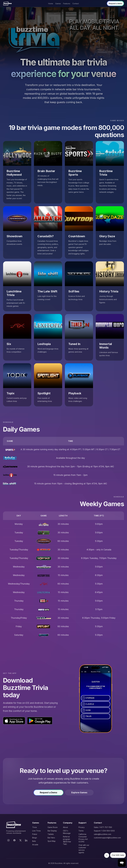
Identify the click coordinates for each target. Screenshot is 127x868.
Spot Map (52, 841)
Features (67, 4)
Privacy (82, 827)
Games (58, 4)
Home (51, 4)
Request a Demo (48, 794)
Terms (81, 831)
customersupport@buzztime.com (107, 838)
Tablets (51, 834)
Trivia (34, 827)
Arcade (35, 845)
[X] (20, 840)
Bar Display (52, 831)
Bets (34, 841)
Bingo (35, 838)
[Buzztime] (8, 3)
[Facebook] (14, 840)
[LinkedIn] (26, 840)
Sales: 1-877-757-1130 (103, 827)
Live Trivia (36, 831)
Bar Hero (51, 838)
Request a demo (115, 3)
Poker (35, 834)
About (65, 827)
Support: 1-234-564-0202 (104, 831)
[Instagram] (8, 840)
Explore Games (79, 794)
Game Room (53, 827)
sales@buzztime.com (103, 834)
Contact (76, 4)
